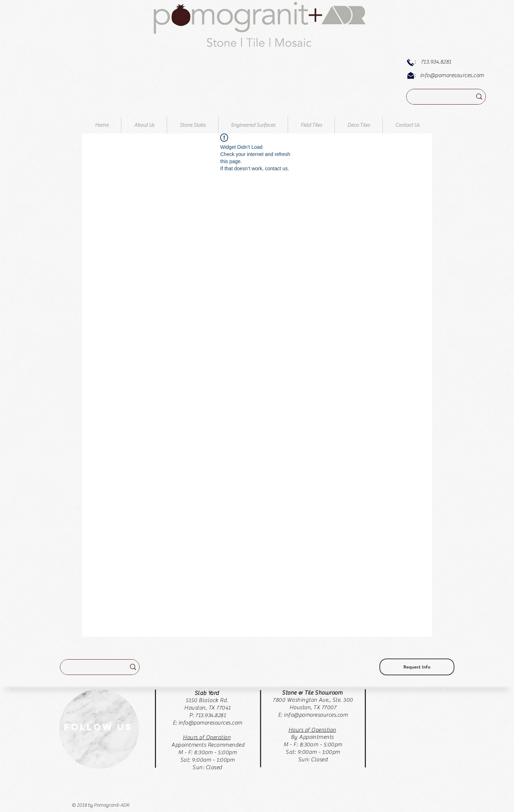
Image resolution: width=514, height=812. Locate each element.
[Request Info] (417, 667)
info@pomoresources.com (452, 75)
